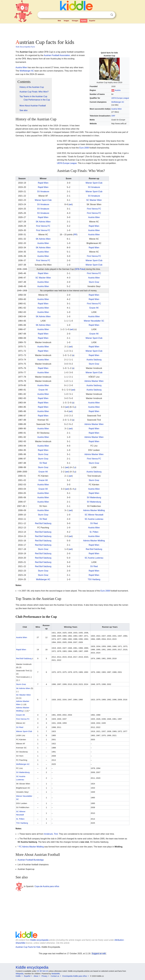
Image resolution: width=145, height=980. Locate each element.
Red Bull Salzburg (43, 523)
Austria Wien (117, 109)
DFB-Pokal (80, 269)
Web (59, 21)
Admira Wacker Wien (94, 381)
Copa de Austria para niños (47, 886)
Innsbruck (48, 834)
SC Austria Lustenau (94, 519)
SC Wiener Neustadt (94, 515)
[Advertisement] (72, 31)
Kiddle (18, 976)
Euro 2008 (84, 148)
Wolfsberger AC (118, 102)
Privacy (45, 976)
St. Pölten (94, 532)
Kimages (75, 21)
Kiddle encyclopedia (39, 940)
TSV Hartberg (94, 579)
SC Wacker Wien (94, 200)
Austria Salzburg (94, 360)
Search (112, 15)
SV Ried (43, 463)
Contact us (55, 976)
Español (92, 21)
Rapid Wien (43, 183)
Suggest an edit (99, 954)
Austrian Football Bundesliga (31, 860)
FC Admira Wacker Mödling (31, 847)
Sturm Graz (94, 282)
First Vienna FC (94, 209)
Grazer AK (94, 308)
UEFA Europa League (120, 98)
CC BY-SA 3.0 (42, 971)
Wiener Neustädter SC (94, 321)
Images (66, 21)
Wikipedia (20, 974)
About (36, 976)
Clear (106, 15)
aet (71, 204)
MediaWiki (56, 974)
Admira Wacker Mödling (94, 510)
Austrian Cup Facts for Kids (28, 947)
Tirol (56, 834)
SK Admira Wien (43, 222)
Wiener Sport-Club (94, 183)
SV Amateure (94, 187)
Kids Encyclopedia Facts (25, 47)
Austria (118, 90)
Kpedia (84, 21)
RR (75, 235)
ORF (113, 116)
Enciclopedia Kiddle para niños (75, 976)
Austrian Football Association (57, 55)
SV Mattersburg (94, 497)
